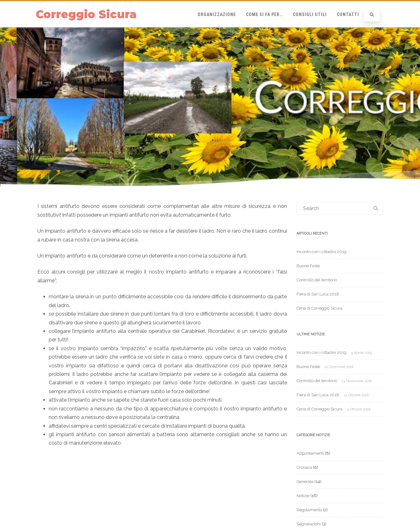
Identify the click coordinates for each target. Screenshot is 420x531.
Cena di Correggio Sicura (319, 308)
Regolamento (309, 510)
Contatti (348, 14)
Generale (305, 482)
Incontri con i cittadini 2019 (322, 252)
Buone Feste (308, 266)
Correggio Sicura (86, 14)
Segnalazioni (309, 524)
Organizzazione (217, 14)
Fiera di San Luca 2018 (318, 294)
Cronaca (304, 467)
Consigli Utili (310, 14)
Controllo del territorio (317, 280)
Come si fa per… (264, 14)
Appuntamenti (310, 453)
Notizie (303, 496)
